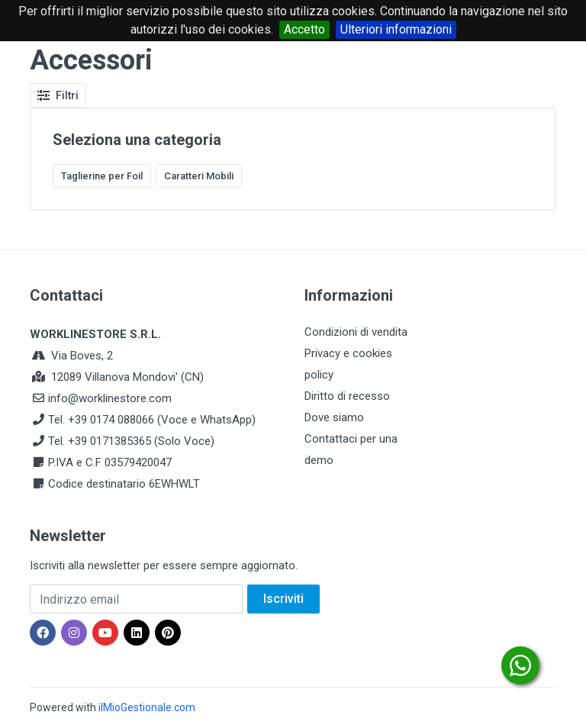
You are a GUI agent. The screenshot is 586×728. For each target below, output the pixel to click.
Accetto (304, 29)
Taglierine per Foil (102, 176)
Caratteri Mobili (199, 176)
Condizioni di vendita (356, 332)
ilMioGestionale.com (147, 707)
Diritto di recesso (347, 396)
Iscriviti (283, 599)
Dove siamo (334, 417)
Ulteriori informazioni (396, 29)
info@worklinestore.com (110, 398)
